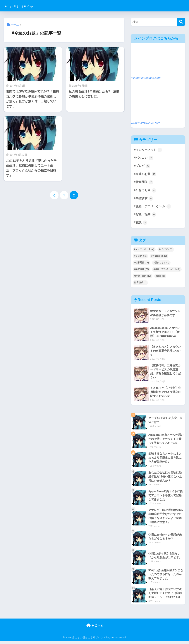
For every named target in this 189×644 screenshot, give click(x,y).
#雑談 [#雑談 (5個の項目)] (160, 278)
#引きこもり (146, 191)
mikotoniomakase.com (146, 78)
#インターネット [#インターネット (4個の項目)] (144, 251)
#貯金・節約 (146, 216)
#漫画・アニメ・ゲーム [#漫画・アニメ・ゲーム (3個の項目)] (167, 271)
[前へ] (54, 195)
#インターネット (149, 150)
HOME (95, 628)
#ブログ (142, 167)
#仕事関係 (144, 183)
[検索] (181, 22)
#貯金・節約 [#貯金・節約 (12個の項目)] (143, 278)
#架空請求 (144, 199)
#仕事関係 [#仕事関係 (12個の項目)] (141, 264)
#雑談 (141, 224)
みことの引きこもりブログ (32, 6)
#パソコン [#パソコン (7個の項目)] (166, 251)
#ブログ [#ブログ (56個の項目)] (140, 258)
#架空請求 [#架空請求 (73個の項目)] (141, 271)
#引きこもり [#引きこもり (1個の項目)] (161, 264)
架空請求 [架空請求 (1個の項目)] (140, 284)
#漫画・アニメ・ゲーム (153, 208)
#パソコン (144, 158)
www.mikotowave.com (146, 123)
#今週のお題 (146, 175)
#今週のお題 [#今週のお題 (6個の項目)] (159, 258)
